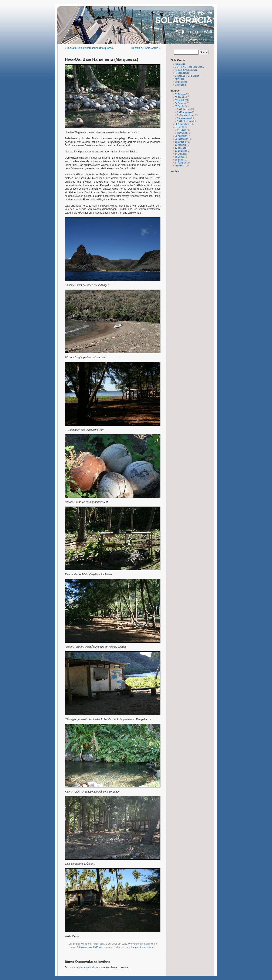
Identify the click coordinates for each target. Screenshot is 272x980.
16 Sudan (179, 160)
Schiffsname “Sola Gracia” (187, 76)
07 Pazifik (179, 127)
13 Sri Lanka (181, 151)
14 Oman (179, 154)
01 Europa (180, 94)
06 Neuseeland (182, 124)
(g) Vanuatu (183, 133)
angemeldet (83, 967)
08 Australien (181, 136)
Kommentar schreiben (142, 947)
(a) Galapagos (184, 109)
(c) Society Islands (186, 115)
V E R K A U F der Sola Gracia (189, 67)
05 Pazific (98, 947)
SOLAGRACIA (184, 20)
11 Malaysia (181, 145)
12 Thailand (180, 148)
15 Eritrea (179, 157)
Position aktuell (182, 73)
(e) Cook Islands (185, 121)
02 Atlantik (180, 97)
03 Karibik (180, 100)
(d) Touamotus (184, 118)
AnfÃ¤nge (180, 79)
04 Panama (180, 103)
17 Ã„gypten (181, 163)
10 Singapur (181, 142)
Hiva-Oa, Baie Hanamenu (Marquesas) (102, 59)
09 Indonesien (182, 139)
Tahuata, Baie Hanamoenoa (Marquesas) (90, 48)
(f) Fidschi (182, 130)
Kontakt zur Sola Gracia (145, 48)
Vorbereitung (181, 82)
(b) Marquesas (85, 947)
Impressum (180, 64)
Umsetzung (180, 85)
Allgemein (180, 166)
